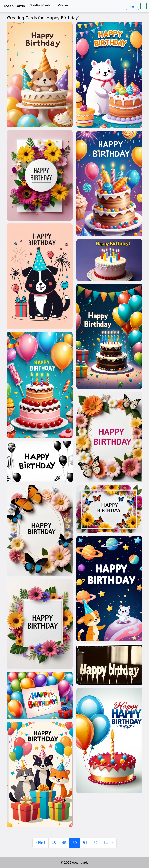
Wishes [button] (63, 5)
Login (133, 6)
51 (85, 843)
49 (64, 843)
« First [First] (40, 843)
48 (54, 843)
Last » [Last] (109, 843)
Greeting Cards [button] (40, 5)
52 (96, 843)
